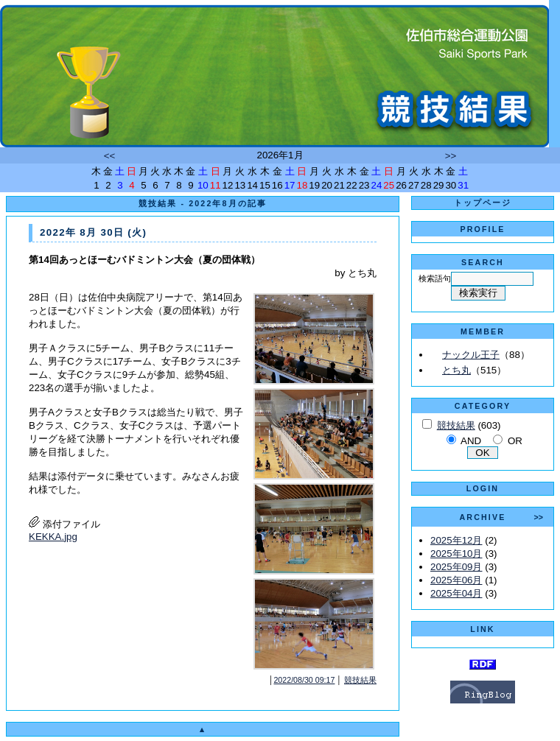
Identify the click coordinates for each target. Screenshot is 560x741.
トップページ (483, 203)
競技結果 (360, 680)
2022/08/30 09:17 (304, 680)
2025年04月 (456, 593)
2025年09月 (456, 567)
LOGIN (483, 488)
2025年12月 (456, 540)
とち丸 (456, 370)
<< (110, 156)
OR (515, 441)
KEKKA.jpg (53, 537)
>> (451, 156)
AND (471, 441)
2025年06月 (456, 580)
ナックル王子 (471, 355)
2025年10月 (456, 554)
